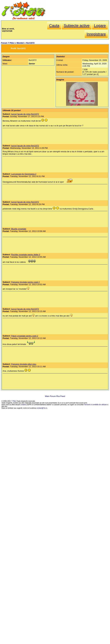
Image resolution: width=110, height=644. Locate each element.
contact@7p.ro (42, 408)
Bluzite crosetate (19, 229)
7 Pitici (14, 401)
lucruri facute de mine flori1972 (25, 114)
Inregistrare (96, 34)
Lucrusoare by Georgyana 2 (24, 174)
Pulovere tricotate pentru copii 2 (25, 282)
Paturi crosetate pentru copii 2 (25, 336)
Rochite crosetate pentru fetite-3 (26, 255)
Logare (100, 26)
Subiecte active (77, 26)
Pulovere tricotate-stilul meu (24, 364)
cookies (24, 405)
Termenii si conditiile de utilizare (95, 405)
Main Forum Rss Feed (55, 396)
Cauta (54, 26)
